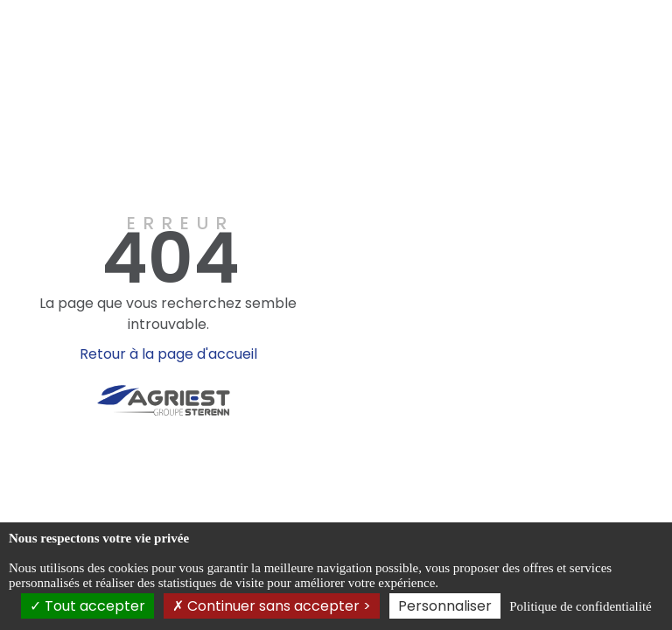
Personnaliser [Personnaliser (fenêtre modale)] (445, 606)
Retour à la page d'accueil (168, 354)
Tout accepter (87, 606)
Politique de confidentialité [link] (580, 606)
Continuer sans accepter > (272, 606)
